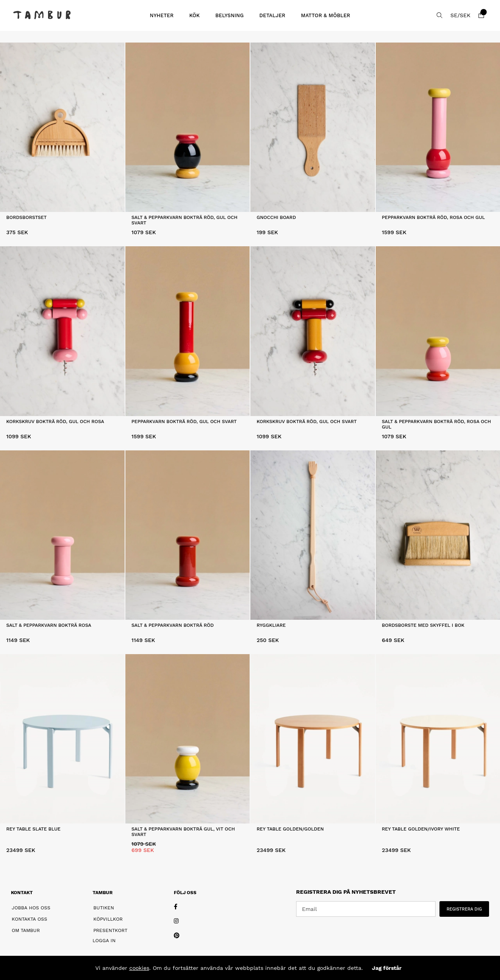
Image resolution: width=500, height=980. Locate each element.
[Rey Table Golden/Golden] (313, 739)
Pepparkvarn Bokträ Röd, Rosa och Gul (434, 217)
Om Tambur (26, 930)
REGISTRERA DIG (464, 909)
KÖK (194, 15)
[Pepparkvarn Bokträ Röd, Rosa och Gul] (438, 127)
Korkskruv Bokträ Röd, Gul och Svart (307, 422)
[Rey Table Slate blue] (62, 739)
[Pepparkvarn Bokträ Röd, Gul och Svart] (188, 331)
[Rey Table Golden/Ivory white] (438, 739)
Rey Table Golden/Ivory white (421, 829)
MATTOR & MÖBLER (325, 15)
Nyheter (162, 15)
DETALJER (272, 15)
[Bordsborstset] (62, 127)
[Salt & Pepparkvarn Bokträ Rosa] (62, 535)
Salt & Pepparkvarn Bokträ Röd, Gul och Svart (185, 220)
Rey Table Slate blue (33, 829)
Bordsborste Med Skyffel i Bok (423, 625)
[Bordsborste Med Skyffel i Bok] (438, 535)
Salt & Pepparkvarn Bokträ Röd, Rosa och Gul (437, 424)
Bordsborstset (27, 217)
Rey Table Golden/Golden (290, 829)
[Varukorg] (481, 15)
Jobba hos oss (31, 908)
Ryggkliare (271, 625)
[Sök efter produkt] (439, 15)
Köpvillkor (108, 919)
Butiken (104, 908)
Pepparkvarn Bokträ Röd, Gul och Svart (184, 422)
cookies (139, 968)
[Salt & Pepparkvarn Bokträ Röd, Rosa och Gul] (438, 331)
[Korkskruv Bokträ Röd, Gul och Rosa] (62, 331)
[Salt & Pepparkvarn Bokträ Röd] (188, 535)
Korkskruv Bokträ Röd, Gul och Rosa (55, 422)
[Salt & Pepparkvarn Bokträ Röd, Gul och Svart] (188, 127)
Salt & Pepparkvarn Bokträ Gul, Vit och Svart (183, 832)
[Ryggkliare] (313, 535)
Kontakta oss (29, 919)
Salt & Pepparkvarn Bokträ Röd (173, 625)
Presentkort (110, 930)
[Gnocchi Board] (313, 127)
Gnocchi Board (276, 217)
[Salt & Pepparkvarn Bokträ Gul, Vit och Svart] (188, 739)
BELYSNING (229, 15)
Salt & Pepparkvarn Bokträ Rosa (49, 625)
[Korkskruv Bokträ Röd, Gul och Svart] (313, 331)
